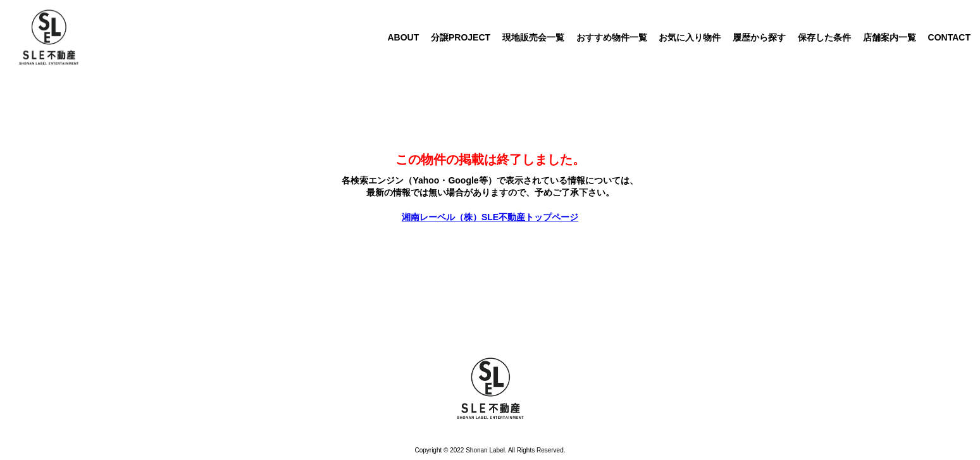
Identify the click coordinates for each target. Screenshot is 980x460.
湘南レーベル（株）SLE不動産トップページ (490, 217)
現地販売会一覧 (533, 37)
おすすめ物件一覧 (612, 37)
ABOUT (403, 37)
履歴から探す (759, 37)
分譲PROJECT (461, 37)
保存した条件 (824, 37)
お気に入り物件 (690, 37)
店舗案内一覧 (890, 37)
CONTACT (949, 37)
